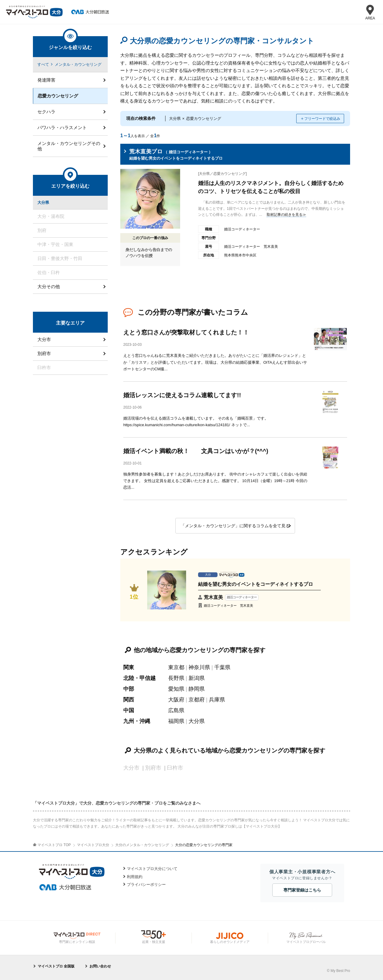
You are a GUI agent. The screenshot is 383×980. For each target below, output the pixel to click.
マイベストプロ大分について (152, 869)
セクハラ (46, 112)
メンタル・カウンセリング (78, 64)
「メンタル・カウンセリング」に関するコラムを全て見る (235, 526)
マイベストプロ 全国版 (56, 966)
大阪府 (176, 700)
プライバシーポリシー (146, 885)
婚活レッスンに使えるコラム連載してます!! (182, 395)
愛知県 (176, 689)
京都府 (197, 700)
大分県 (197, 721)
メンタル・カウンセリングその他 (69, 146)
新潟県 (197, 678)
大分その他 (49, 286)
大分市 (44, 339)
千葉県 (222, 667)
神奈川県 (199, 667)
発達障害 (46, 80)
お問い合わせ (100, 966)
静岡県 (197, 689)
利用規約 (135, 877)
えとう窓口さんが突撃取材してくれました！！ (186, 332)
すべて (43, 64)
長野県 (176, 678)
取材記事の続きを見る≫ (286, 215)
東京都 (176, 667)
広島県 (176, 710)
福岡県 (176, 721)
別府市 (44, 353)
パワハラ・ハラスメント (62, 127)
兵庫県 (217, 700)
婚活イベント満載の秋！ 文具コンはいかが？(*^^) (196, 451)
